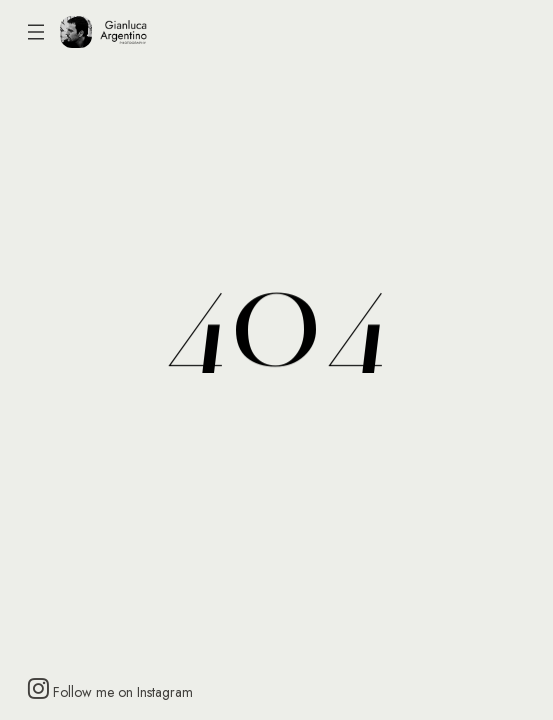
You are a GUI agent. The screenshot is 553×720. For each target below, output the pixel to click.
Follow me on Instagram (110, 688)
